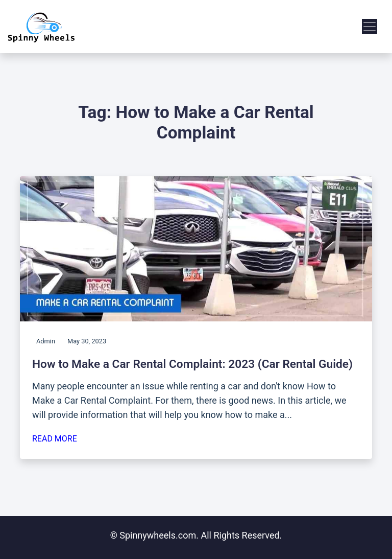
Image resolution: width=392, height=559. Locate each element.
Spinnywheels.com (158, 535)
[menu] (370, 27)
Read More (55, 439)
